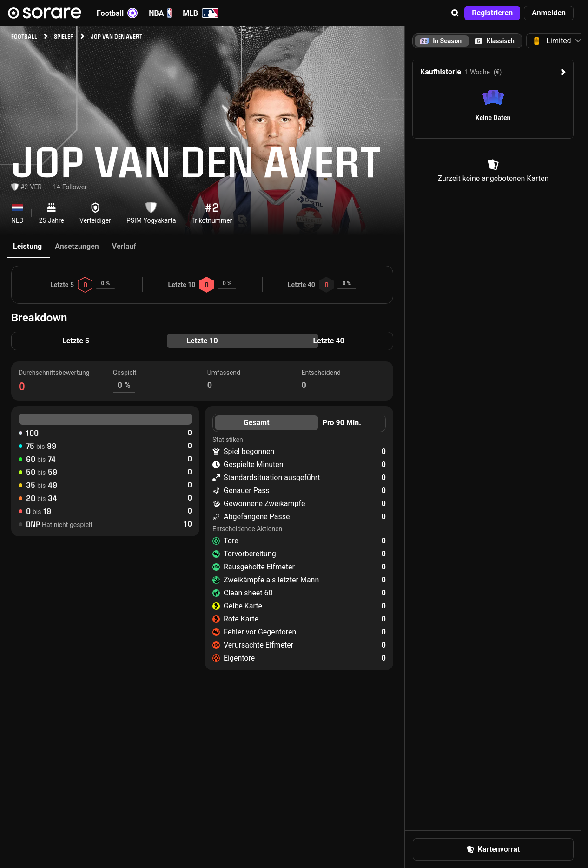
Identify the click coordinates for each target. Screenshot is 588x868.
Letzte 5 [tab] (76, 341)
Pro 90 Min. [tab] (342, 423)
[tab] (495, 41)
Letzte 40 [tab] (328, 341)
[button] (455, 13)
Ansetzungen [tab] (77, 246)
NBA (160, 13)
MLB (201, 13)
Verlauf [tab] (124, 246)
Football (117, 13)
